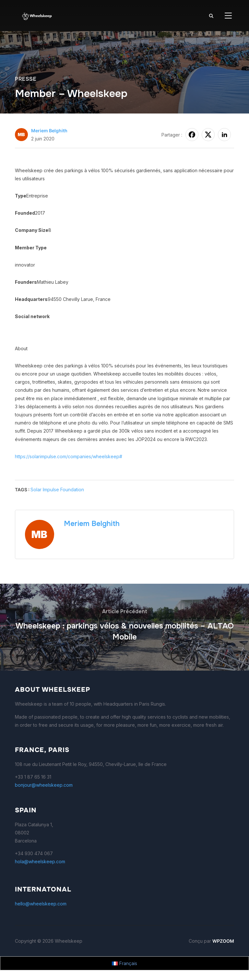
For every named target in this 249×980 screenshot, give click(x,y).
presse (26, 79)
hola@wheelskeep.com (40, 861)
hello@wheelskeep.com (41, 904)
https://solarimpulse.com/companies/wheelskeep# (69, 456)
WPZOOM (223, 941)
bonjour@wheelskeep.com (44, 785)
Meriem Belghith (49, 131)
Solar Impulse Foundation (57, 490)
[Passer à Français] (125, 963)
